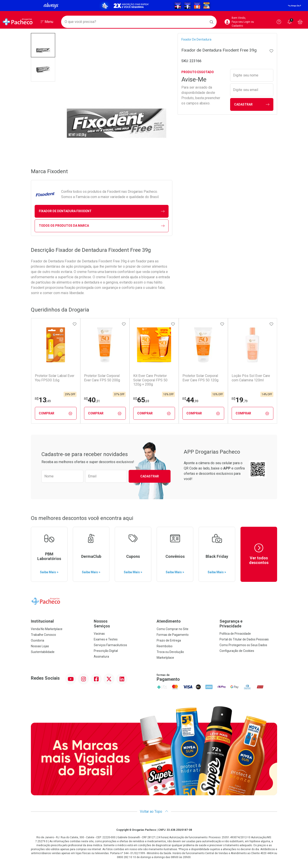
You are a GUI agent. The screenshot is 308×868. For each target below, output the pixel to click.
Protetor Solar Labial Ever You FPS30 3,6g (55, 378)
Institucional (42, 621)
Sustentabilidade (43, 652)
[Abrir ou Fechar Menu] (47, 22)
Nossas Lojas (40, 646)
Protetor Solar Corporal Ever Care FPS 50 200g (102, 378)
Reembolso (165, 646)
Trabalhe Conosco (43, 635)
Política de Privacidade (235, 634)
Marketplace (165, 658)
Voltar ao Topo (154, 811)
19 (240, 400)
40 (92, 400)
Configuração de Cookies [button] (237, 651)
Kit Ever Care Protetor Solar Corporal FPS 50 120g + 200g (150, 380)
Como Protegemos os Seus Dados (243, 645)
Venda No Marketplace (47, 629)
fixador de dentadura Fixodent (102, 211)
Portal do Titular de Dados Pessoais (244, 639)
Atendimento (169, 621)
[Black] (154, 6)
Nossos (123, 624)
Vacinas (99, 634)
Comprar (56, 413)
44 (190, 400)
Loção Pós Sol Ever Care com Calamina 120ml (251, 378)
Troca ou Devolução (170, 652)
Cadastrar (252, 105)
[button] (43, 45)
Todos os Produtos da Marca (102, 226)
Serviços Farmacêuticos (110, 645)
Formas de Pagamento (173, 635)
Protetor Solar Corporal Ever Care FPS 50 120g (200, 378)
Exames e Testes (106, 639)
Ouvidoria (38, 640)
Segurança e (248, 624)
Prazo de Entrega (169, 640)
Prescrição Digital (106, 651)
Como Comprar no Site (173, 629)
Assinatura (101, 657)
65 (141, 400)
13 (43, 400)
